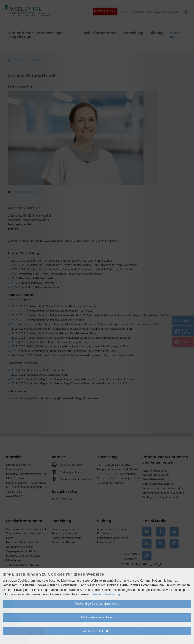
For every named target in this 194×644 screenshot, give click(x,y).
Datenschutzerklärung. (106, 594)
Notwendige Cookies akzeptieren (97, 604)
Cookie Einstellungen (97, 631)
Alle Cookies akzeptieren (97, 617)
